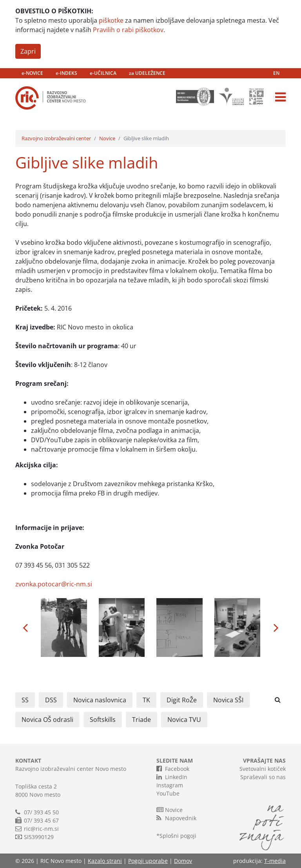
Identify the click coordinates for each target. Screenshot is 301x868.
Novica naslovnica (100, 700)
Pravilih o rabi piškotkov (128, 30)
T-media (275, 861)
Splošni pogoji (178, 836)
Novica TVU (184, 720)
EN (276, 73)
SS (25, 700)
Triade (141, 720)
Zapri (28, 51)
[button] (25, 627)
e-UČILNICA (103, 73)
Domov (183, 861)
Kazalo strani (105, 861)
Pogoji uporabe (148, 861)
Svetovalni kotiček (263, 769)
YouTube (168, 793)
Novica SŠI (228, 700)
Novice (107, 138)
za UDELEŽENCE (147, 73)
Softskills (103, 720)
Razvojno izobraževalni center (56, 138)
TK (146, 700)
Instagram (170, 785)
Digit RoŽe (182, 700)
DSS (51, 700)
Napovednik (176, 818)
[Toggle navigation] (280, 97)
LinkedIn (172, 777)
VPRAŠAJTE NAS (264, 760)
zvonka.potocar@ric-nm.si (54, 584)
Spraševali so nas (263, 777)
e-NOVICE (32, 73)
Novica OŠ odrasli (47, 720)
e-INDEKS (66, 73)
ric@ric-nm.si (41, 829)
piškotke (111, 20)
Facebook (173, 769)
